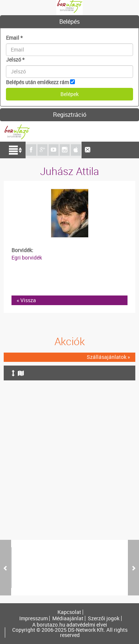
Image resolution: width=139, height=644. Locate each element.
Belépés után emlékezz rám (37, 82)
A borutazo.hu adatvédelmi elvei (70, 625)
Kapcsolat (69, 612)
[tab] (69, 22)
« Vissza (26, 300)
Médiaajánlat (68, 618)
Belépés (69, 22)
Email (14, 38)
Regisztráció (70, 115)
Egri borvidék (27, 257)
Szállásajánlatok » (108, 357)
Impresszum (34, 618)
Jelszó (15, 60)
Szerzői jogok (104, 618)
